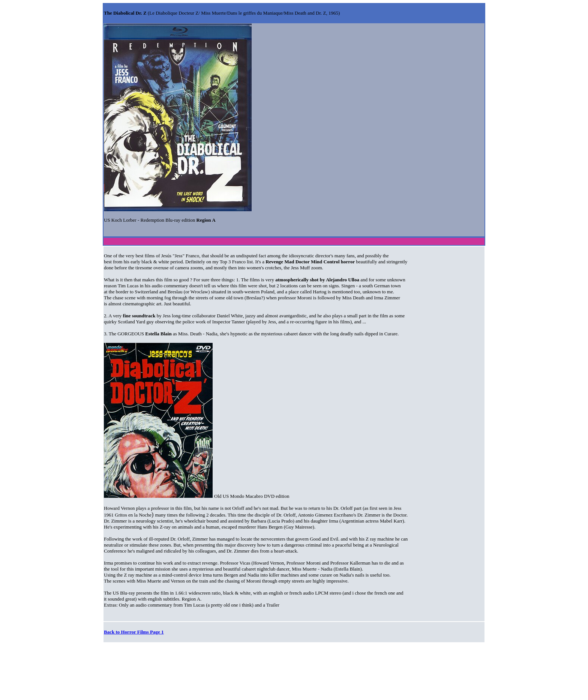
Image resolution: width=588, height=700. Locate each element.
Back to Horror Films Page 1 (134, 632)
